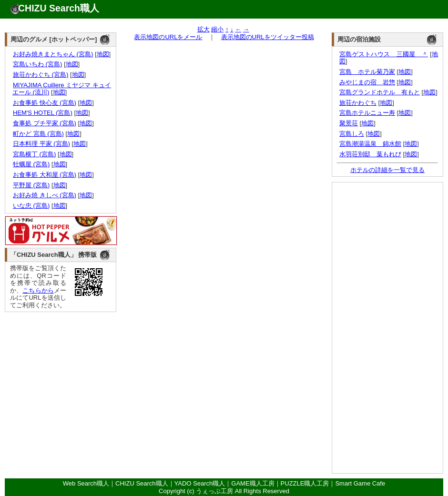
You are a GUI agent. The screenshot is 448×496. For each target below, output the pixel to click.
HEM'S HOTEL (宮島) (42, 113)
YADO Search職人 (200, 483)
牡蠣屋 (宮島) (31, 164)
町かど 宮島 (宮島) (38, 134)
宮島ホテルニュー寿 (367, 113)
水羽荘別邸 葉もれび (370, 154)
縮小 (217, 29)
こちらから (38, 290)
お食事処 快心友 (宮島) (44, 103)
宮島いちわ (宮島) (37, 64)
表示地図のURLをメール (168, 37)
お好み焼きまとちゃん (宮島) (53, 54)
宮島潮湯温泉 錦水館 (370, 144)
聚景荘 (349, 123)
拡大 (204, 29)
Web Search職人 (86, 483)
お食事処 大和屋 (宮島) (44, 175)
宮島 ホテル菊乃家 (367, 72)
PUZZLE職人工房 (305, 483)
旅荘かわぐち (358, 103)
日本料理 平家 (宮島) (41, 144)
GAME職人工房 (253, 483)
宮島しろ (352, 134)
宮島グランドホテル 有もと (380, 92)
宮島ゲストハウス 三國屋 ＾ (384, 54)
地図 (103, 54)
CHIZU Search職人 (59, 8)
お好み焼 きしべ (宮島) (44, 195)
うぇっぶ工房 (214, 491)
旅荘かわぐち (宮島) (40, 75)
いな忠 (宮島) (31, 206)
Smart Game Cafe (360, 483)
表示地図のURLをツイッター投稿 (268, 37)
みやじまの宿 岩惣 (367, 82)
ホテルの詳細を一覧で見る (387, 170)
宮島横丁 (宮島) (34, 154)
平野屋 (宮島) (31, 185)
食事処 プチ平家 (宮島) (44, 123)
